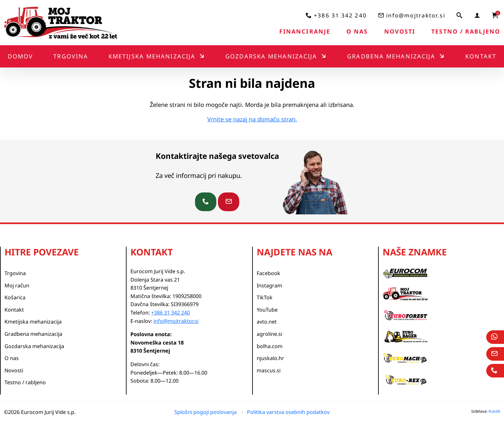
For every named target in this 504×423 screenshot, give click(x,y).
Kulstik (494, 411)
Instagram (269, 285)
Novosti (400, 31)
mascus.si (269, 370)
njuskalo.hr (270, 358)
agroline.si (269, 334)
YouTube (267, 310)
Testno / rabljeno (466, 31)
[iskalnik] (460, 15)
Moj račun (17, 285)
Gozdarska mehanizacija (271, 56)
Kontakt (481, 56)
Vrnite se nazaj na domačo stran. (252, 119)
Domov (21, 56)
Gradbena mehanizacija (391, 56)
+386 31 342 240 (340, 15)
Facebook (268, 273)
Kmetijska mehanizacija (152, 56)
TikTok (265, 297)
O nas (357, 31)
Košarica (15, 297)
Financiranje (305, 31)
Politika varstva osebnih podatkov (288, 412)
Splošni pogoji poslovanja (206, 412)
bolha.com (270, 346)
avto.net (267, 322)
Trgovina (71, 56)
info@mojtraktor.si (416, 15)
